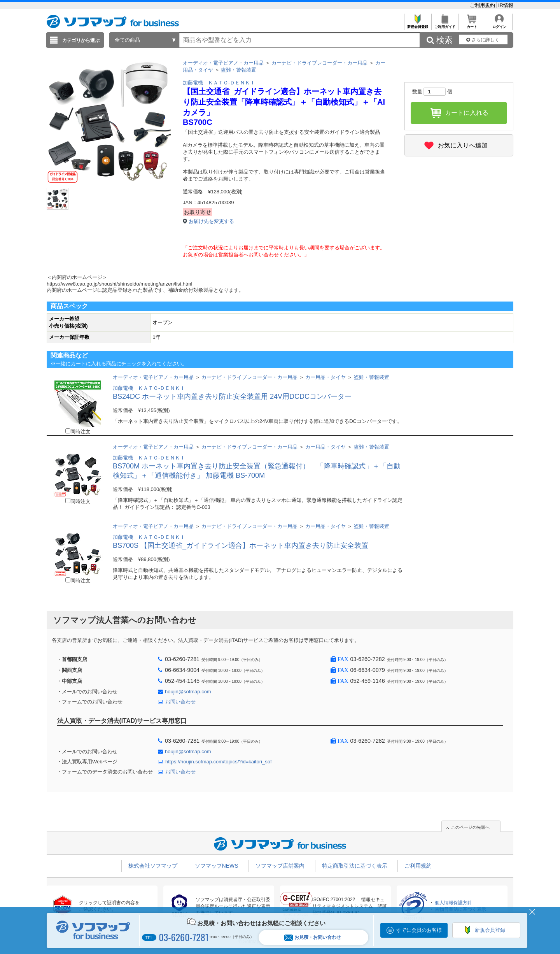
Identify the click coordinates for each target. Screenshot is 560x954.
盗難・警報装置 (239, 70)
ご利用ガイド (445, 25)
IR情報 (506, 5)
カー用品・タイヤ (325, 377)
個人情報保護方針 (453, 903)
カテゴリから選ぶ (81, 40)
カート (472, 25)
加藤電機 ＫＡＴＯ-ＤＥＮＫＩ (219, 83)
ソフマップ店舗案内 (280, 866)
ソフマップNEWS (217, 866)
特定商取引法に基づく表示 (355, 866)
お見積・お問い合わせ (313, 937)
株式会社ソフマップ (153, 866)
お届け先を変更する (211, 221)
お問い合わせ (180, 702)
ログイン (499, 25)
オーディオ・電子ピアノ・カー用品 (223, 63)
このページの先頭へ (470, 827)
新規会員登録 (417, 25)
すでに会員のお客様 (419, 930)
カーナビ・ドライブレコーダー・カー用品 (319, 63)
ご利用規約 (483, 5)
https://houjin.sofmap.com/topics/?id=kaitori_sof (219, 762)
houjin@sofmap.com (188, 692)
